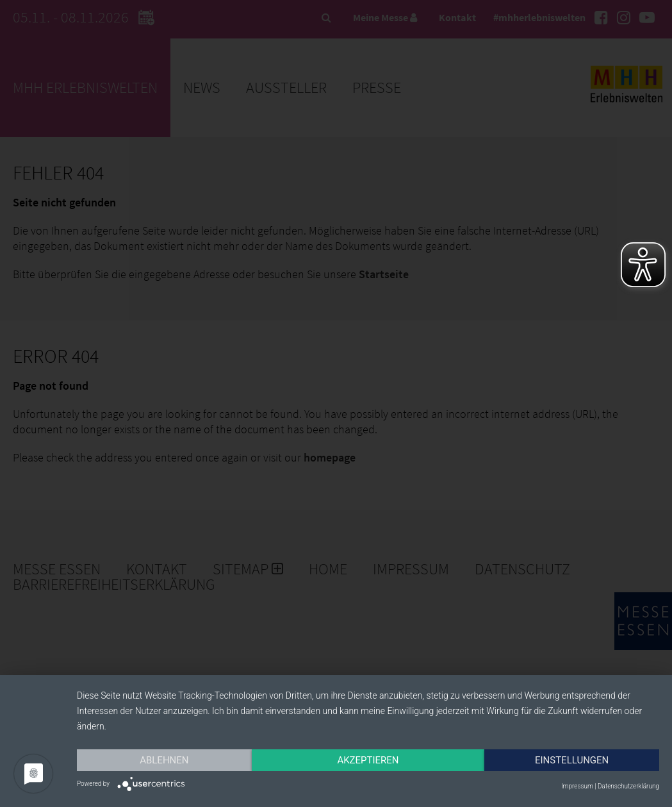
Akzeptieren (368, 760)
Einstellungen (572, 760)
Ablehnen (164, 760)
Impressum (577, 786)
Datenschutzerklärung (628, 786)
